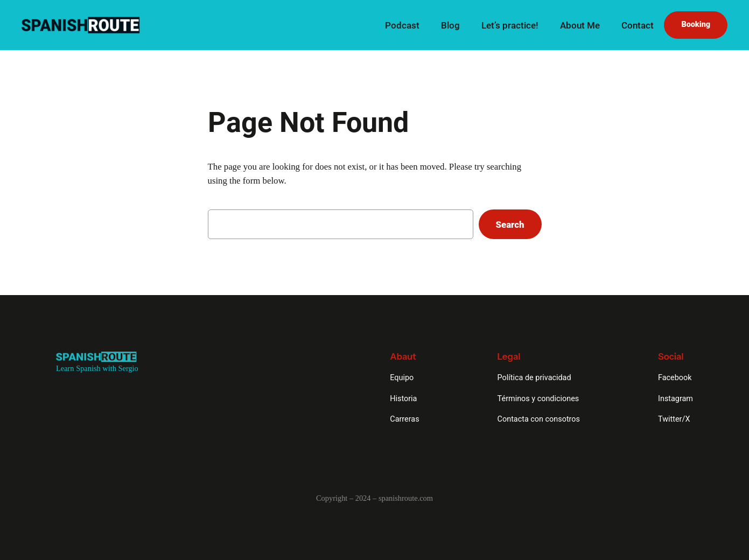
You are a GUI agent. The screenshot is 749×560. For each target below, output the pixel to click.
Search (510, 225)
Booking (696, 24)
